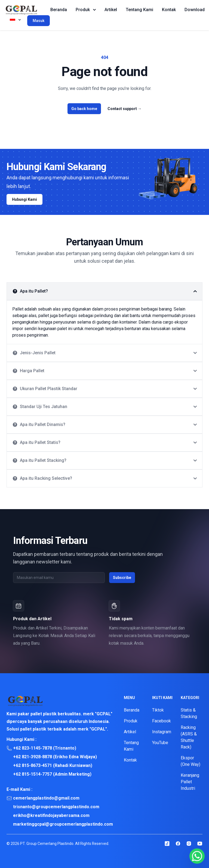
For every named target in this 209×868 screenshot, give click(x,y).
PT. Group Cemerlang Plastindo (47, 844)
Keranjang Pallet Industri (190, 782)
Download (195, 10)
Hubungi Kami (24, 199)
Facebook (162, 721)
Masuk (39, 21)
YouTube (160, 743)
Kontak (169, 10)
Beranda (59, 10)
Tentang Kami (139, 10)
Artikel (111, 10)
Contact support (125, 109)
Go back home (84, 109)
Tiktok (158, 710)
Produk (86, 10)
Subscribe (122, 578)
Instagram (162, 732)
